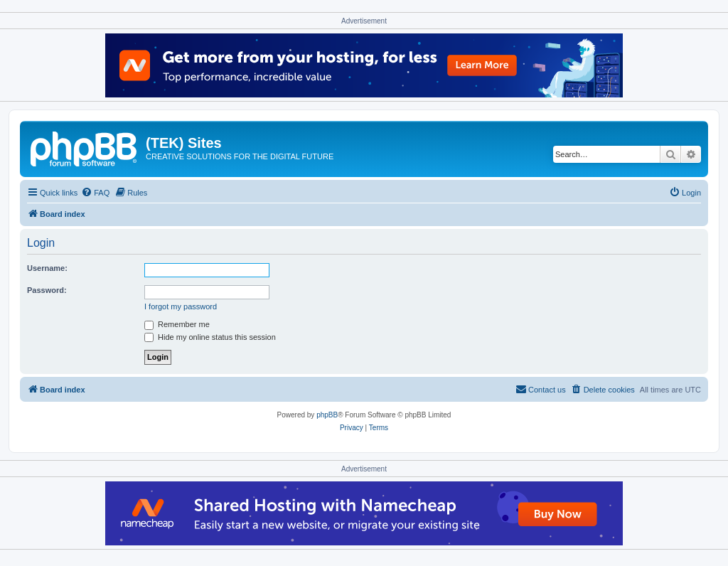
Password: (47, 290)
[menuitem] (95, 193)
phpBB (327, 415)
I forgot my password (181, 306)
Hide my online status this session (210, 337)
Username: (47, 268)
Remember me (177, 324)
